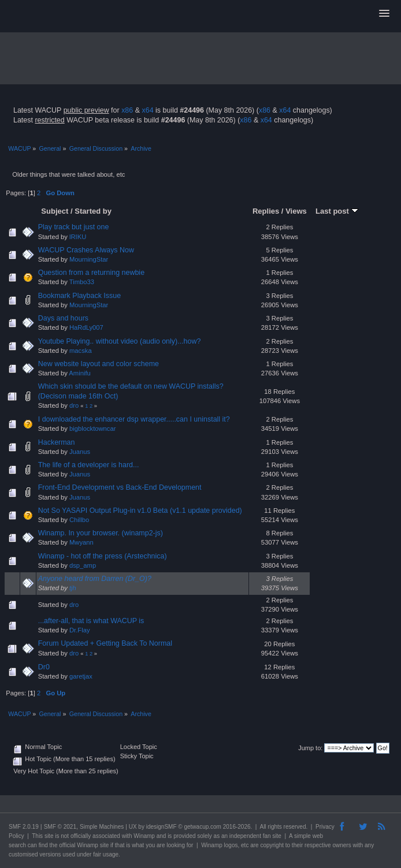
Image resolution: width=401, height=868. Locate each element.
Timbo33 (82, 282)
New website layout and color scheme (99, 364)
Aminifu (79, 373)
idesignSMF (161, 827)
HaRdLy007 (86, 327)
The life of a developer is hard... (89, 465)
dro (74, 405)
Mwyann (81, 542)
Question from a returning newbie (91, 273)
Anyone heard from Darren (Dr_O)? (95, 579)
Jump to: (310, 748)
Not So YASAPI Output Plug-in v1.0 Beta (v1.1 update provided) (140, 511)
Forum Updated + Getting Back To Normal (105, 643)
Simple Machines (102, 827)
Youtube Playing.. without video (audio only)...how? (120, 341)
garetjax (81, 676)
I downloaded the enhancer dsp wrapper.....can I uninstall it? (134, 419)
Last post (337, 211)
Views (296, 211)
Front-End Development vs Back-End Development (120, 487)
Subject (55, 211)
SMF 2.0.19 (24, 827)
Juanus (80, 452)
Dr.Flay (80, 630)
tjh (73, 588)
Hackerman (57, 442)
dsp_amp (83, 565)
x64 (147, 110)
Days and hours (63, 318)
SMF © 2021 (60, 827)
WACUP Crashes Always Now (86, 250)
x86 (127, 110)
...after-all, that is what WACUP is (91, 621)
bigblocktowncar (92, 429)
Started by (93, 211)
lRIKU (78, 237)
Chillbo (79, 520)
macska (81, 351)
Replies (266, 211)
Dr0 (44, 667)
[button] (384, 14)
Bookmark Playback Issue (79, 296)
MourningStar (89, 259)
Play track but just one (74, 227)
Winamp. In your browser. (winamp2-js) (101, 533)
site (49, 836)
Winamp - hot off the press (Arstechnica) (103, 556)
